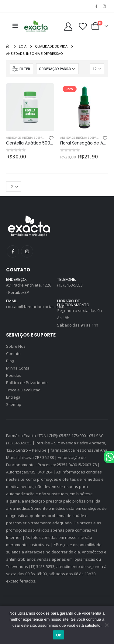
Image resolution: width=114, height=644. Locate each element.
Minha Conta (18, 368)
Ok (59, 635)
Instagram (27, 251)
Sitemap (14, 404)
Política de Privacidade (27, 383)
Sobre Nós (16, 346)
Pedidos (14, 375)
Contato (13, 354)
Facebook (13, 251)
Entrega (13, 397)
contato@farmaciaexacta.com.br (36, 307)
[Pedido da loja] (57, 69)
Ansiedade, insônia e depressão (28, 138)
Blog (10, 361)
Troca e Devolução (23, 390)
